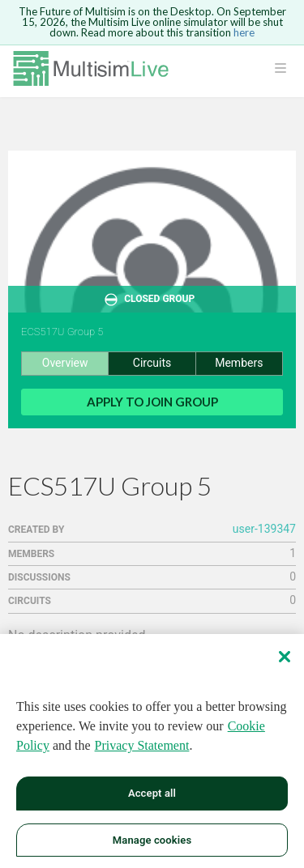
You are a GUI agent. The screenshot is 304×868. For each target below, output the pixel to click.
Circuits (152, 363)
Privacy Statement (142, 749)
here (244, 32)
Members (239, 363)
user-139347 (264, 529)
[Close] (285, 661)
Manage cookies (152, 844)
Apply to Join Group (152, 402)
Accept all (152, 797)
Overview (65, 363)
